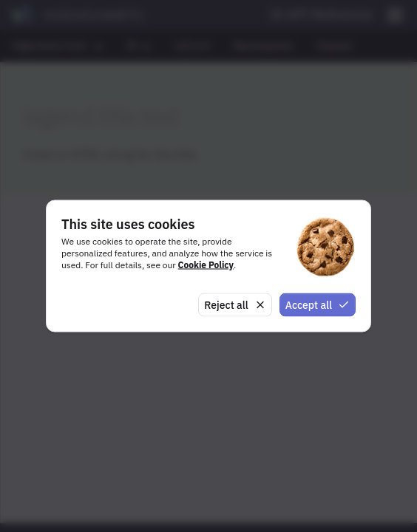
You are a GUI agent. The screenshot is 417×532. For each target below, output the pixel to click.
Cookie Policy (206, 264)
